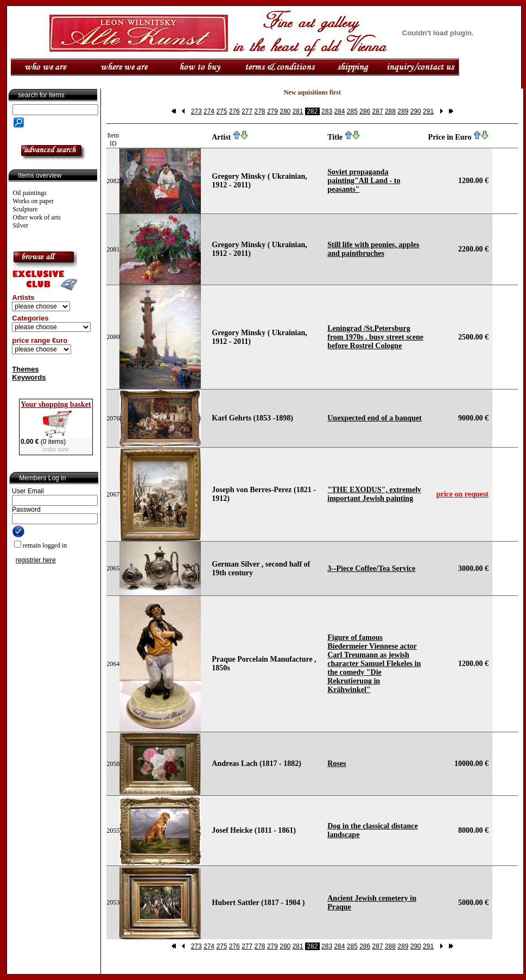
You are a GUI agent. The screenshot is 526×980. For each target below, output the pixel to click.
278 (260, 111)
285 (352, 111)
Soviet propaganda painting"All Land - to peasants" (364, 181)
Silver (20, 225)
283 (327, 111)
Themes (25, 369)
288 (390, 111)
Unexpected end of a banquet (374, 418)
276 (235, 111)
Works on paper (33, 201)
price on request (462, 494)
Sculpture (25, 209)
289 (403, 111)
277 (247, 111)
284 (339, 111)
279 (272, 111)
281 (298, 111)
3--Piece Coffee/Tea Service (371, 568)
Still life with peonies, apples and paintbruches (373, 249)
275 (221, 111)
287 (378, 111)
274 (209, 111)
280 (285, 111)
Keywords (29, 377)
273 (197, 111)
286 (365, 111)
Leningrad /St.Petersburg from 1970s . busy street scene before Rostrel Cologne (375, 337)
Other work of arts (36, 217)
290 (416, 111)
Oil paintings (29, 193)
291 (428, 111)
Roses (337, 764)
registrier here (36, 560)
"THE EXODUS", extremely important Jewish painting (374, 494)
